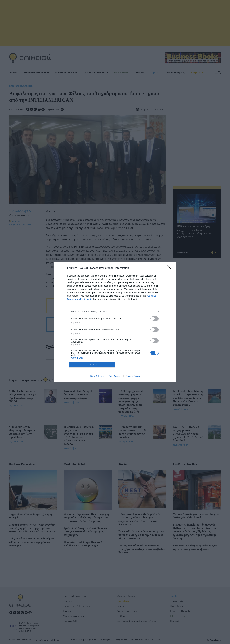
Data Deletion (97, 376)
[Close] (170, 268)
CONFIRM (92, 365)
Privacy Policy (133, 376)
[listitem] (115, 312)
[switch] (155, 319)
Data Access (115, 376)
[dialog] (115, 322)
